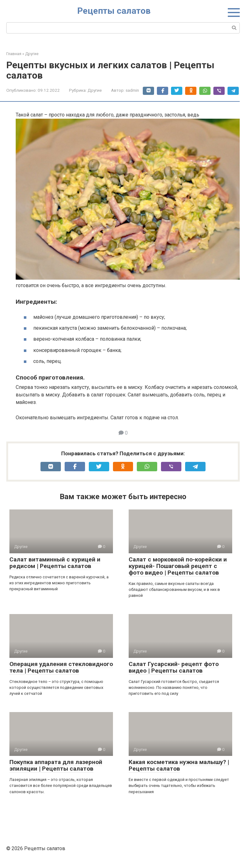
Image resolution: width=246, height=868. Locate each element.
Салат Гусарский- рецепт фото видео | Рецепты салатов (174, 667)
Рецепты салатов (114, 11)
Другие (95, 90)
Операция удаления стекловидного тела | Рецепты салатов (61, 667)
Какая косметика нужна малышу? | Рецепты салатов (179, 765)
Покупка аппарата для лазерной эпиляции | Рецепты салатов (56, 765)
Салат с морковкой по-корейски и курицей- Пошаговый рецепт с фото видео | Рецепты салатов (178, 566)
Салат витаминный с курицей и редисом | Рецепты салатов (55, 563)
